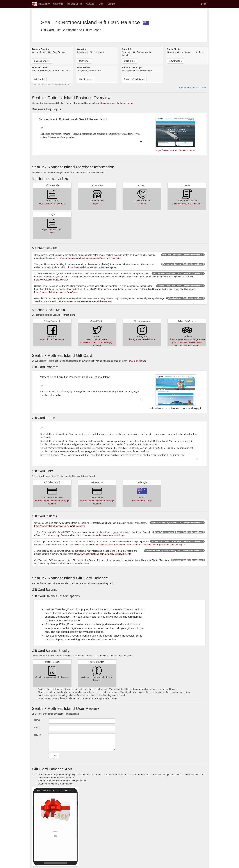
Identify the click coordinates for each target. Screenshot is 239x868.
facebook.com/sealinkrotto (52, 339)
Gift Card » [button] (39, 79)
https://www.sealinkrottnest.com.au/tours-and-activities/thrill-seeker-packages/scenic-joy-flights (140, 545)
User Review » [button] (86, 79)
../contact (142, 204)
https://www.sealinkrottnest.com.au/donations (67, 563)
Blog (101, 4)
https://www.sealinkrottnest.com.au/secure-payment (93, 267)
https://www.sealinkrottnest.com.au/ (51, 280)
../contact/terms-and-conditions (187, 204)
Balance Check (75, 4)
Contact (111, 4)
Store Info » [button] (130, 61)
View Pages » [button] (176, 61)
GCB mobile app (138, 361)
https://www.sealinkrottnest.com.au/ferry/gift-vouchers (60, 526)
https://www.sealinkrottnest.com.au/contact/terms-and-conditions (90, 258)
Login (204, 4)
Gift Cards (58, 4)
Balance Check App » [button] (134, 79)
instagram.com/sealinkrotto (142, 339)
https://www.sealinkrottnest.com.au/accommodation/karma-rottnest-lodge (90, 535)
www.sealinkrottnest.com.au (52, 204)
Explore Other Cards (142, 501)
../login (52, 233)
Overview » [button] (84, 61)
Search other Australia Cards (193, 88)
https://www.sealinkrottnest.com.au (116, 103)
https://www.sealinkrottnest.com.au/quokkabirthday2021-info (103, 554)
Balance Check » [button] (42, 61)
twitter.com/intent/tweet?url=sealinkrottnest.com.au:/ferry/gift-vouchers (97, 342)
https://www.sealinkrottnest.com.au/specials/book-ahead (85, 301)
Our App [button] (90, 4)
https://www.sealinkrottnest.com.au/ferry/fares (56, 292)
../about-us (97, 204)
